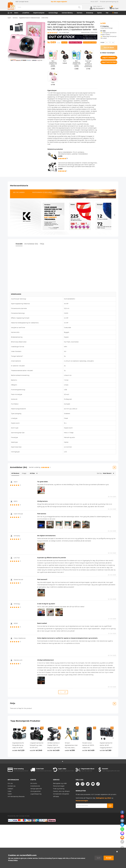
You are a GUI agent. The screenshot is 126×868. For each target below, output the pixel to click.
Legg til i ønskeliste (109, 58)
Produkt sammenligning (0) (109, 2)
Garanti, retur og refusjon (61, 791)
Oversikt (19, 244)
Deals (115, 13)
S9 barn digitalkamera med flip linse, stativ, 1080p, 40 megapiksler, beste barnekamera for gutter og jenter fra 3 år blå (71, 746)
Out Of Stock (109, 48)
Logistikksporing (36, 794)
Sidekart (10, 789)
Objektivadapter (39, 13)
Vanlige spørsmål (36, 789)
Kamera (80, 13)
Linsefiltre (26, 13)
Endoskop (90, 13)
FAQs (42, 244)
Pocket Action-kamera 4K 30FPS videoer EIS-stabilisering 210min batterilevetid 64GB (89, 746)
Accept (109, 858)
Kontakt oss (12, 786)
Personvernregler (59, 786)
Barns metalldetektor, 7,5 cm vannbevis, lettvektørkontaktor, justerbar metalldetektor (73, 153)
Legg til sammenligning (109, 62)
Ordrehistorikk (35, 786)
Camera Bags (53, 13)
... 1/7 (63, 692)
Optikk (99, 13)
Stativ (16, 13)
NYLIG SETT (94, 2)
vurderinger (64, 33)
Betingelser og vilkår (60, 783)
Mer (107, 13)
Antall (102, 43)
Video (10, 791)
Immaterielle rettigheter (61, 794)
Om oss (10, 783)
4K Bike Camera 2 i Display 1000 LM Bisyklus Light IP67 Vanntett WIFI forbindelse (54, 746)
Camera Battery (67, 13)
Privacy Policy (13, 860)
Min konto (34, 783)
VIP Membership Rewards (16, 797)
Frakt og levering (59, 789)
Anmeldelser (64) (31, 244)
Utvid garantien (36, 791)
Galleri (10, 794)
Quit (99, 858)
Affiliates (56, 797)
